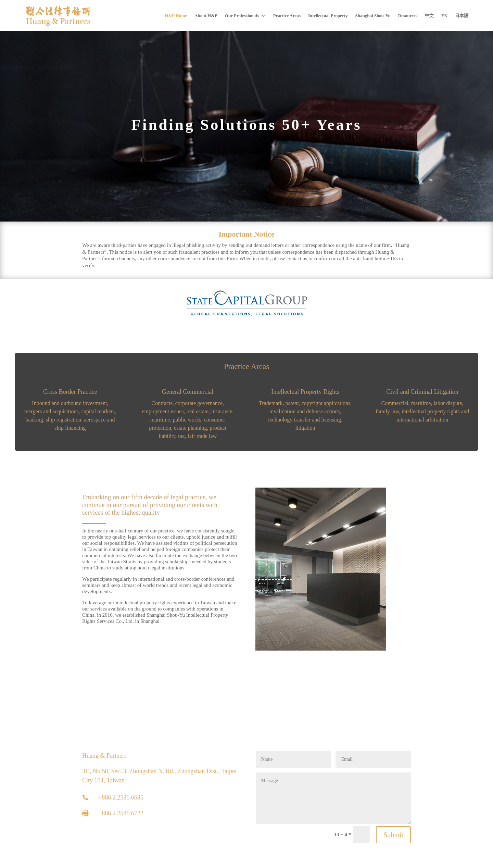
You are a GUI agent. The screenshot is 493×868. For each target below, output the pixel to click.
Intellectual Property (328, 16)
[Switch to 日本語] (462, 16)
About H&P (206, 16)
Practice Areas (287, 16)
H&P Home (176, 16)
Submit (393, 835)
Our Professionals (242, 16)
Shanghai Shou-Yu (373, 16)
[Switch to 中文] (429, 16)
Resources (408, 16)
